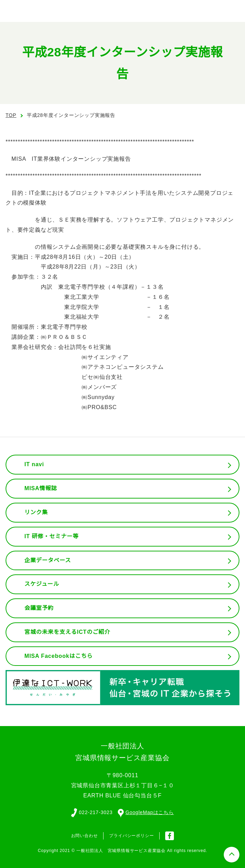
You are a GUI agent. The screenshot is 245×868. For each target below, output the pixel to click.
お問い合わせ (85, 835)
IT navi (35, 464)
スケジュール (42, 584)
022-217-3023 (95, 812)
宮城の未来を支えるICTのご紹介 (68, 632)
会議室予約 (39, 608)
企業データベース (48, 560)
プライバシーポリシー (131, 835)
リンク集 (36, 512)
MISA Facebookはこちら (59, 656)
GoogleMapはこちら (147, 812)
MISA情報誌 (40, 488)
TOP (11, 115)
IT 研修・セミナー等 (52, 536)
